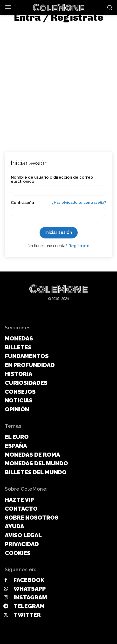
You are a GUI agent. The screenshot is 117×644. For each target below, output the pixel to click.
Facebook (29, 580)
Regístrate (79, 246)
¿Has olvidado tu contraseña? (79, 203)
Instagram (30, 597)
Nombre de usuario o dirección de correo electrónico (52, 179)
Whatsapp (30, 589)
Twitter (27, 615)
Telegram (29, 606)
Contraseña (58, 203)
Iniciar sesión (59, 232)
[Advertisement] (58, 91)
